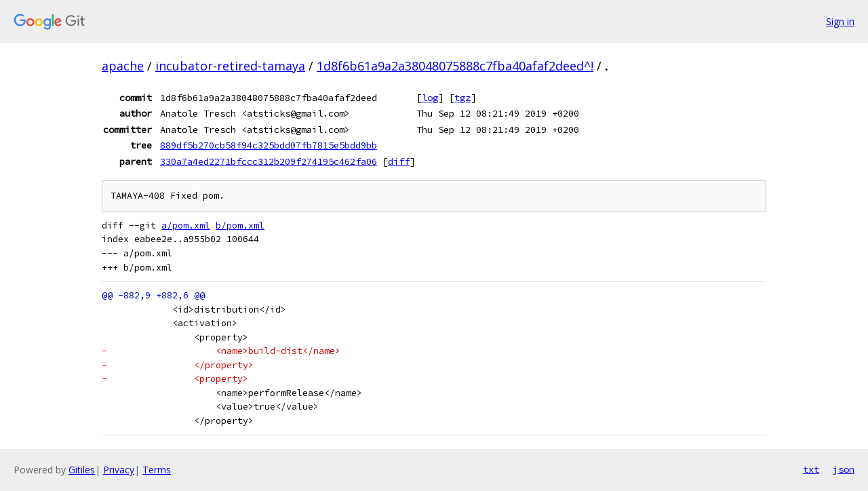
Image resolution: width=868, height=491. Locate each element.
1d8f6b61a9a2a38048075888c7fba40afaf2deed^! (455, 66)
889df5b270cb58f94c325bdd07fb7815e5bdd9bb (269, 145)
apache (123, 66)
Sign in (840, 21)
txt (811, 469)
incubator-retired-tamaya (230, 66)
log (430, 98)
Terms (157, 470)
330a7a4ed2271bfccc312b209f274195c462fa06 (269, 161)
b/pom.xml (240, 225)
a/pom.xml (186, 225)
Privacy (119, 470)
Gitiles (82, 470)
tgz (462, 98)
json (844, 469)
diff (399, 161)
